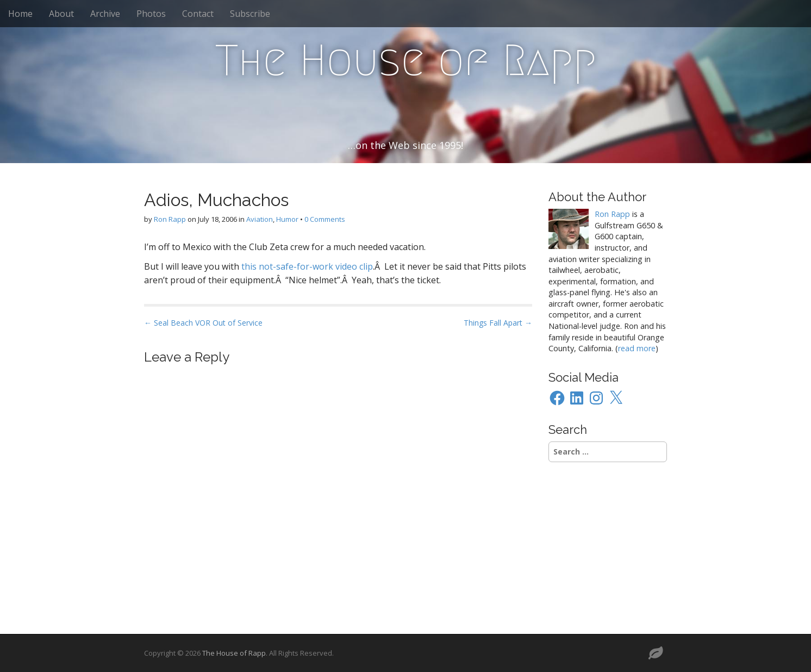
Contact (198, 14)
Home (20, 14)
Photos (151, 14)
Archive (105, 14)
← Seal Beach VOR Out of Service (203, 323)
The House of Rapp (406, 60)
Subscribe (250, 14)
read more (637, 348)
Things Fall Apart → (498, 323)
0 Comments (325, 219)
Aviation (260, 219)
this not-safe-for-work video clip (307, 266)
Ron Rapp (170, 219)
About (61, 14)
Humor (287, 219)
